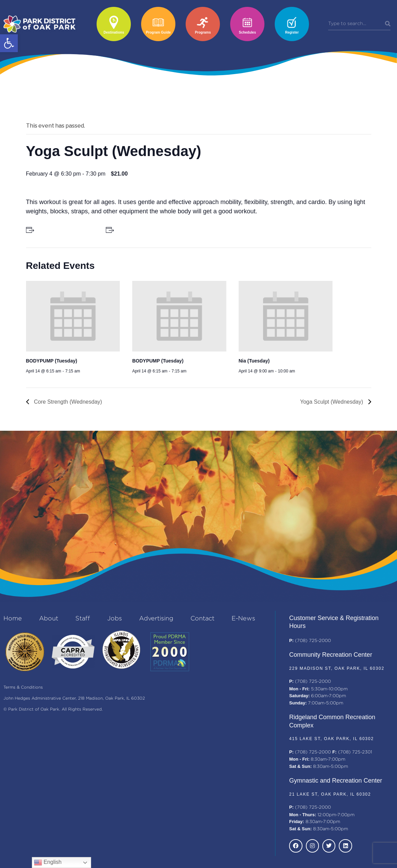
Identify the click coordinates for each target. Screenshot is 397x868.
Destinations (114, 32)
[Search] (388, 24)
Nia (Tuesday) (254, 361)
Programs (203, 32)
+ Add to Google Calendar (65, 230)
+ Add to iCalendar (137, 230)
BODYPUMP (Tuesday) (52, 361)
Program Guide (158, 32)
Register (292, 32)
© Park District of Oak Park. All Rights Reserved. (53, 709)
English (48, 863)
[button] (9, 43)
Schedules (247, 32)
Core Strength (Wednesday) (67, 402)
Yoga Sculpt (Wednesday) (332, 402)
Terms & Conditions (23, 687)
